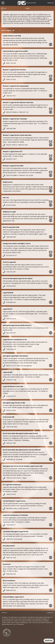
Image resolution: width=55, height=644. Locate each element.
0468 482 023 (9, 591)
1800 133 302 (9, 80)
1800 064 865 (9, 286)
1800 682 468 (9, 129)
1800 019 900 (9, 411)
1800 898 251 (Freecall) (12, 460)
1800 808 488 (9, 237)
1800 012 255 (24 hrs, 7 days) (15, 478)
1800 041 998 (9, 443)
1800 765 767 (9, 333)
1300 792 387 (9, 272)
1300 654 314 (9, 319)
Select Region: (7, 31)
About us (4, 613)
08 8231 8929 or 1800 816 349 (15, 145)
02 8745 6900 (9, 205)
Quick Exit (49, 641)
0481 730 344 (9, 63)
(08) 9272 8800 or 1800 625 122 (16, 112)
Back (4, 9)
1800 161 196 (9, 558)
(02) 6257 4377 (10, 159)
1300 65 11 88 (9, 380)
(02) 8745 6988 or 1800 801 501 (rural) (18, 176)
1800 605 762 (9, 574)
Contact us (50, 613)
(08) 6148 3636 (10, 427)
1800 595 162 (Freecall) (12, 539)
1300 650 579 (9, 396)
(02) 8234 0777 (10, 256)
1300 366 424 (9, 349)
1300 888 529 (9, 303)
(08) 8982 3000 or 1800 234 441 (16, 509)
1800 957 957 (9, 96)
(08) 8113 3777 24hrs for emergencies (17, 366)
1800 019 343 (9, 495)
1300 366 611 (9, 525)
